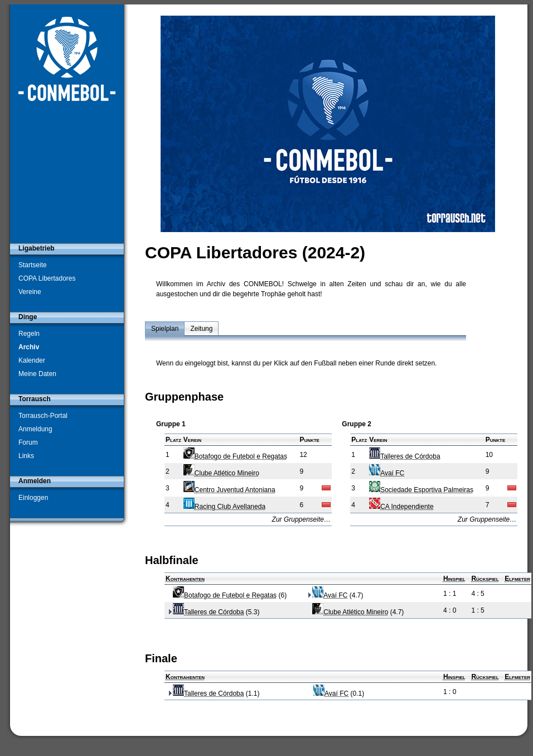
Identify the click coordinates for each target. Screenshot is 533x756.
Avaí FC (387, 473)
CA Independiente (401, 507)
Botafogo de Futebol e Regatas (235, 456)
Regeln (29, 334)
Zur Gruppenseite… (301, 519)
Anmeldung (35, 429)
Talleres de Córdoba (404, 456)
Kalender (32, 360)
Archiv (29, 347)
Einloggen (33, 498)
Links (26, 456)
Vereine (30, 292)
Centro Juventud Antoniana (229, 490)
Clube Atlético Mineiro (221, 473)
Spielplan (165, 329)
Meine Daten (37, 374)
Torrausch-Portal (43, 416)
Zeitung (201, 329)
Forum (28, 442)
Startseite (33, 265)
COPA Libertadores (47, 278)
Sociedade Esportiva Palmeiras (421, 490)
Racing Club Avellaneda (224, 507)
